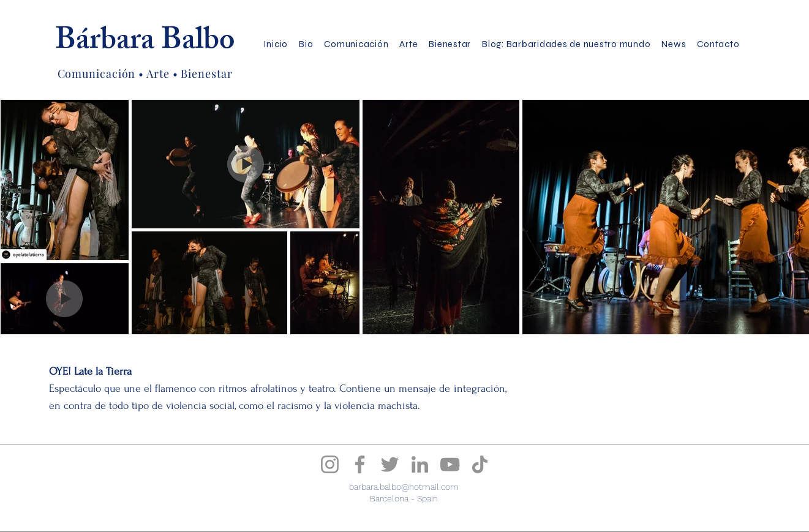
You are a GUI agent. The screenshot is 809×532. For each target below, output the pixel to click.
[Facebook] (360, 464)
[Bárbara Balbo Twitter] (390, 464)
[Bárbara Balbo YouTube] (450, 464)
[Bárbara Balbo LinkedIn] (420, 464)
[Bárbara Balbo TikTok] (480, 464)
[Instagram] (330, 464)
